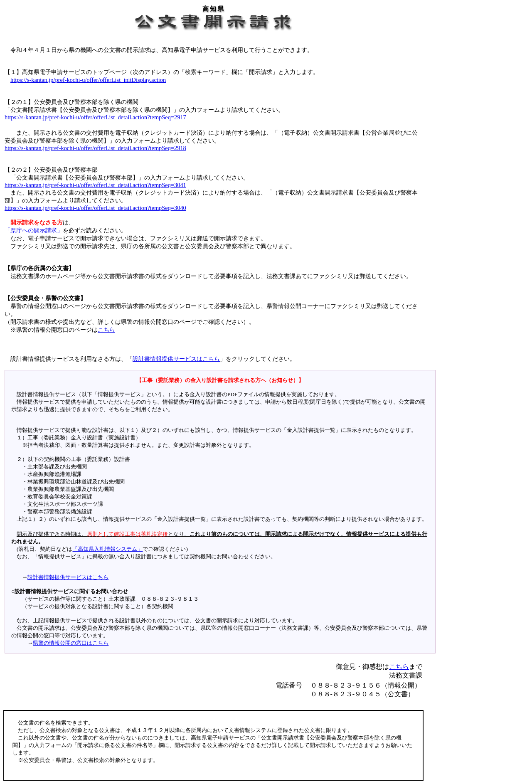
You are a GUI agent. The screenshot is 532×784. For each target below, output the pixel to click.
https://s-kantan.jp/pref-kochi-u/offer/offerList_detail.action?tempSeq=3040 (95, 208)
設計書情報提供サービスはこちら (176, 359)
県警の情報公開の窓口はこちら (71, 643)
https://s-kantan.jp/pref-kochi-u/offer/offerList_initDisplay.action (88, 80)
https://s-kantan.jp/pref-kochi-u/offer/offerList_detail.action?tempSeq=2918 (95, 148)
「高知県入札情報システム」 (107, 549)
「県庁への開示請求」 (34, 230)
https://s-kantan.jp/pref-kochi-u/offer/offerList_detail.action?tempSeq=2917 (95, 117)
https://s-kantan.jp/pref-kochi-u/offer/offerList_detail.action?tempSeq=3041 (95, 185)
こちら (106, 330)
